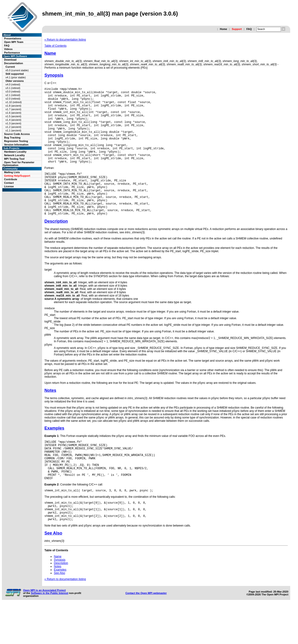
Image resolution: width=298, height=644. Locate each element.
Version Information (16, 145)
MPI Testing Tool (14, 159)
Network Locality (14, 155)
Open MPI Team (14, 42)
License (9, 186)
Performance (12, 53)
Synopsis (54, 75)
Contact (9, 183)
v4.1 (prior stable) (16, 77)
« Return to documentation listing (65, 40)
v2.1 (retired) (13, 95)
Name (50, 53)
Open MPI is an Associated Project (45, 629)
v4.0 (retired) (13, 84)
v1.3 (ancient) (13, 123)
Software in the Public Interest (50, 632)
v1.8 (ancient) (13, 106)
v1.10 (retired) (13, 102)
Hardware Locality (15, 152)
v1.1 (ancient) (13, 130)
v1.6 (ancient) (13, 113)
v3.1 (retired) (13, 88)
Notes (50, 416)
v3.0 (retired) (13, 92)
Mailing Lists (12, 172)
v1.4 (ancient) (13, 120)
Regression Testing (16, 141)
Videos (8, 49)
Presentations (13, 38)
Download (10, 60)
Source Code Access (17, 134)
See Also (53, 572)
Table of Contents (55, 46)
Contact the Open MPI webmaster (146, 632)
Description (56, 247)
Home (223, 29)
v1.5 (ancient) (13, 116)
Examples (54, 454)
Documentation (13, 63)
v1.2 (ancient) (13, 127)
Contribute (11, 179)
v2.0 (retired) (13, 99)
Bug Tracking (12, 138)
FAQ (249, 29)
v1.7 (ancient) (13, 109)
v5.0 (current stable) (17, 70)
